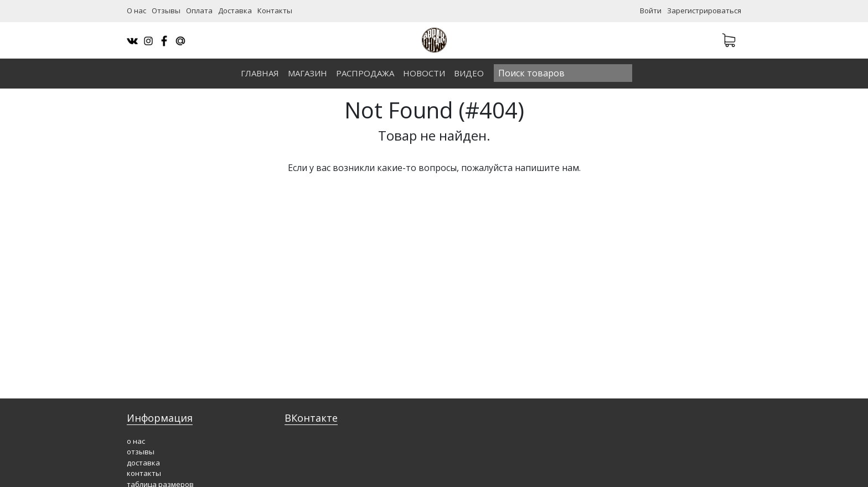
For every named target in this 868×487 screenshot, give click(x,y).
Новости (424, 73)
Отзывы (166, 11)
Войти (651, 11)
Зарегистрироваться (704, 11)
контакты (144, 473)
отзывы (141, 452)
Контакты (275, 11)
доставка (143, 463)
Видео (469, 73)
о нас (136, 441)
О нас (136, 11)
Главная (260, 73)
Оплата (199, 11)
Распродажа (365, 73)
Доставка (235, 11)
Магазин (308, 73)
